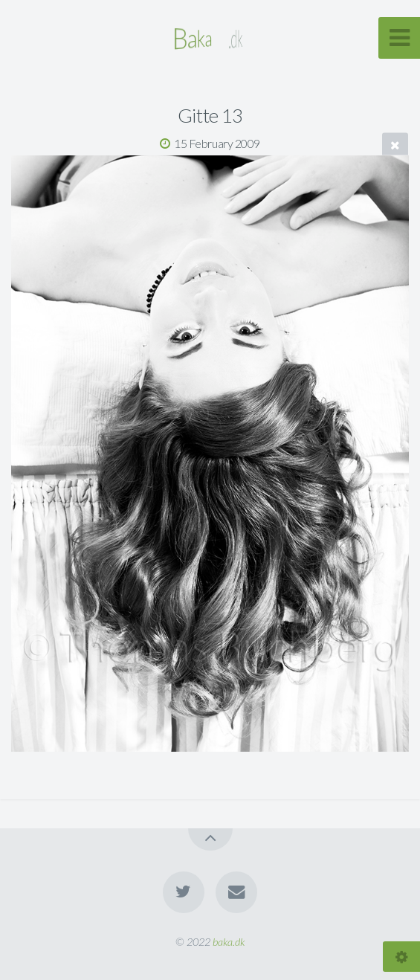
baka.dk (229, 942)
